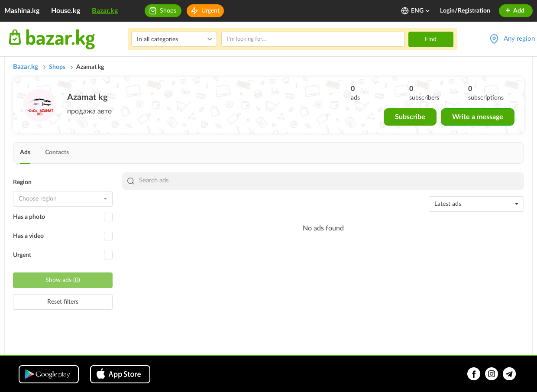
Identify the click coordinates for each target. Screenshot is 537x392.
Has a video (28, 236)
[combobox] (63, 199)
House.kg (66, 11)
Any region (519, 39)
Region (22, 182)
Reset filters (63, 302)
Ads (25, 152)
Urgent (210, 11)
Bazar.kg (105, 11)
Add (515, 11)
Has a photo (29, 217)
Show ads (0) (63, 280)
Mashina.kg (22, 11)
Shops (168, 11)
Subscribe (410, 117)
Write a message (478, 117)
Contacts (57, 152)
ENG (421, 11)
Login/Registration (465, 11)
